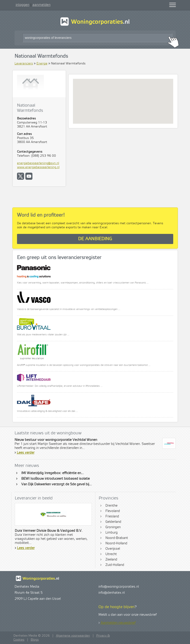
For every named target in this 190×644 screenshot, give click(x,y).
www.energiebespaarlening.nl (38, 167)
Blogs (35, 640)
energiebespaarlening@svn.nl (38, 163)
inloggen (22, 5)
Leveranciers (24, 64)
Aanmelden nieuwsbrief (118, 623)
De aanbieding (95, 239)
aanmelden (42, 5)
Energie (42, 64)
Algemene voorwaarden (73, 636)
